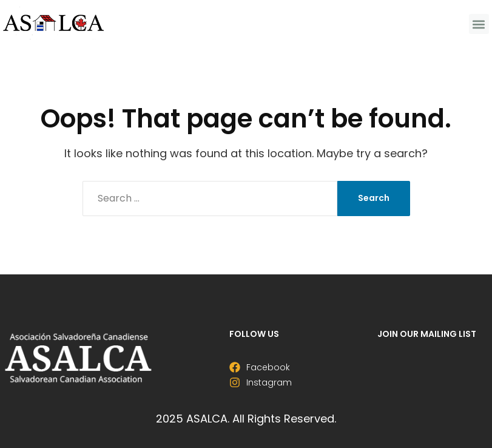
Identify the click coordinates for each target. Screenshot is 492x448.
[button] (479, 24)
